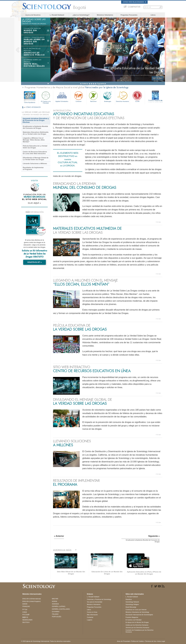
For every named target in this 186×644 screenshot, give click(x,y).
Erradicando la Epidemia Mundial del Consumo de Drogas (35, 127)
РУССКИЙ (26, 615)
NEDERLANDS (27, 620)
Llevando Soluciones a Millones (35, 164)
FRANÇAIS (26, 606)
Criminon (79, 96)
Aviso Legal (161, 641)
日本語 (25, 612)
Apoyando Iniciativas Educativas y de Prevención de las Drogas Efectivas (36, 120)
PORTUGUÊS (57, 617)
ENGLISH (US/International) (32, 599)
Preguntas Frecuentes (129, 15)
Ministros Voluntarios (105, 15)
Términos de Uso (151, 641)
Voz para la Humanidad (94, 602)
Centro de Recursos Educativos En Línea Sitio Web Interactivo (35, 153)
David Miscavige (131, 607)
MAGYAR (55, 599)
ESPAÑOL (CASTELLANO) (61, 609)
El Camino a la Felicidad (46, 97)
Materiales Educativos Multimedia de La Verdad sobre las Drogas (36, 133)
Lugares (90, 620)
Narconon (93, 96)
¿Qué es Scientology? (81, 15)
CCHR (137, 96)
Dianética (129, 599)
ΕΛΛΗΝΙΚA (56, 612)
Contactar (90, 617)
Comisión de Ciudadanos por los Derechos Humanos (139, 631)
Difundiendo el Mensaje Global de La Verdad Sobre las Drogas (36, 159)
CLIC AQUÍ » (35, 203)
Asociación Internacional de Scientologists (139, 615)
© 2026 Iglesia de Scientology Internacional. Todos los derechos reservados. (46, 641)
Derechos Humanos (122, 96)
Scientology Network (132, 602)
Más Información (92, 615)
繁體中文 (25, 617)
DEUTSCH (26, 622)
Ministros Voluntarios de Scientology (137, 612)
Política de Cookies (137, 641)
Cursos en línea (92, 612)
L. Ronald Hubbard (57, 15)
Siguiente (101, 84)
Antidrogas (108, 96)
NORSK (55, 601)
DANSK (25, 604)
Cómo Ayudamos (30, 102)
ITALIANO (55, 614)
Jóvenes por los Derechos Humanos (137, 628)
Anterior (85, 84)
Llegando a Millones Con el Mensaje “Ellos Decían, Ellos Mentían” (34, 140)
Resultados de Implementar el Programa (33, 168)
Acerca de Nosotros (33, 15)
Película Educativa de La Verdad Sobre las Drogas (35, 147)
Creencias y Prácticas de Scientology (99, 599)
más (157, 222)
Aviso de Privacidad (123, 641)
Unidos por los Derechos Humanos (137, 625)
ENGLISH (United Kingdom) (32, 601)
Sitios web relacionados (135, 2)
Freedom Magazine (155, 101)
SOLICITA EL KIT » (35, 262)
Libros (153, 15)
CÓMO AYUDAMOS (33, 107)
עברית (25, 609)
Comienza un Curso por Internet (136, 610)
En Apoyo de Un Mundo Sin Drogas (137, 622)
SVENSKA (55, 604)
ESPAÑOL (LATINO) (59, 606)
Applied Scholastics (62, 96)
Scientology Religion (132, 604)
